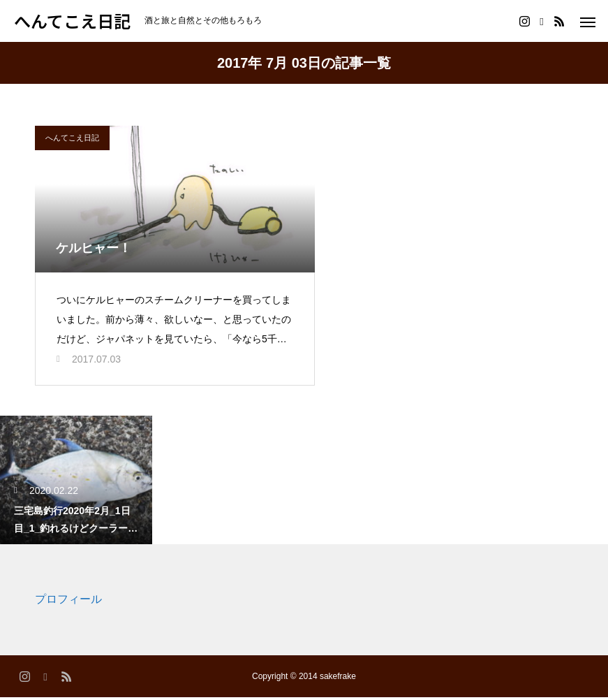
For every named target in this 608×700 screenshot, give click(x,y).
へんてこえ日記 (72, 138)
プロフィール (68, 603)
